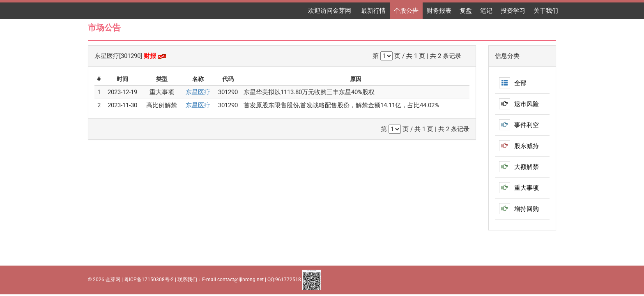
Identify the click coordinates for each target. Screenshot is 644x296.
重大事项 (519, 188)
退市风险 (519, 104)
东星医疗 (198, 92)
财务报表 (439, 11)
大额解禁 (519, 167)
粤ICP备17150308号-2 (149, 280)
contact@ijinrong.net (240, 280)
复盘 (466, 11)
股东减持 (519, 146)
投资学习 (513, 11)
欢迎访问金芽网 (330, 11)
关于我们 (546, 11)
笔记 (486, 11)
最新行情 (373, 11)
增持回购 (519, 209)
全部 (513, 83)
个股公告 (406, 11)
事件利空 (519, 125)
